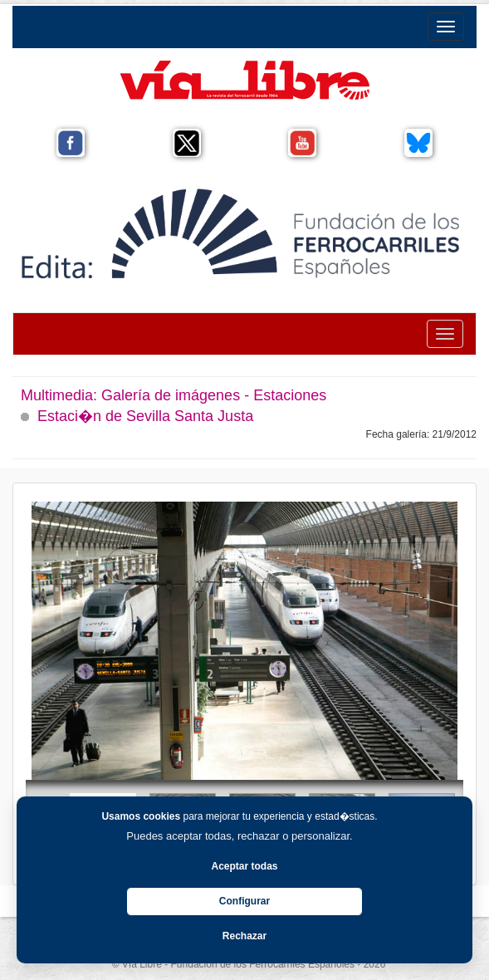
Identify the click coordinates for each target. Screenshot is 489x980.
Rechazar (244, 936)
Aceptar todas (244, 866)
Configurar (244, 901)
